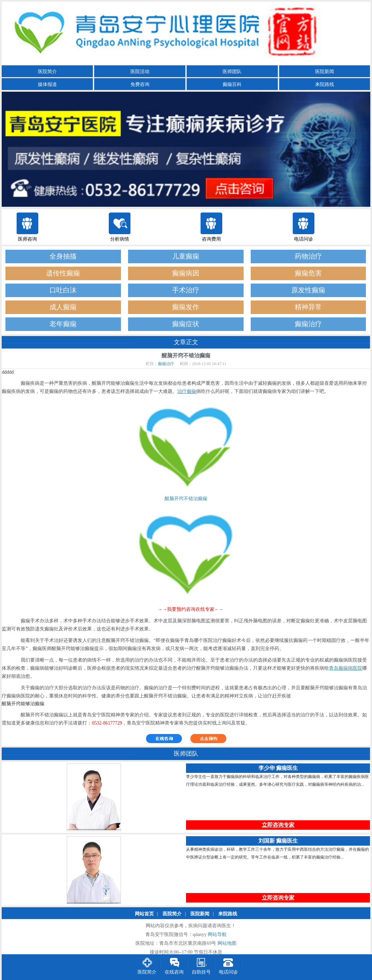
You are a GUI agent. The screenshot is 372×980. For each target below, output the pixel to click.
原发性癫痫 (308, 290)
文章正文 (186, 342)
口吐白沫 (63, 290)
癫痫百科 (232, 84)
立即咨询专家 (278, 825)
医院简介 (47, 72)
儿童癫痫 (186, 256)
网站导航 (217, 935)
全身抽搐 (63, 256)
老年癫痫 (63, 324)
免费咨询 (140, 84)
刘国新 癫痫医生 (278, 841)
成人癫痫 (63, 307)
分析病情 (120, 239)
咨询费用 (211, 239)
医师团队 (232, 72)
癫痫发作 (186, 307)
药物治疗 (308, 256)
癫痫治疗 (308, 324)
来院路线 (325, 84)
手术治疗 (186, 290)
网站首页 (144, 914)
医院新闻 (325, 72)
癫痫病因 (186, 273)
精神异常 (308, 307)
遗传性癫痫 (63, 273)
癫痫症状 (186, 324)
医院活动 (140, 72)
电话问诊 (304, 239)
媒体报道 (47, 84)
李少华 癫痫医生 (278, 768)
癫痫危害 (308, 273)
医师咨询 (27, 239)
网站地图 (227, 944)
